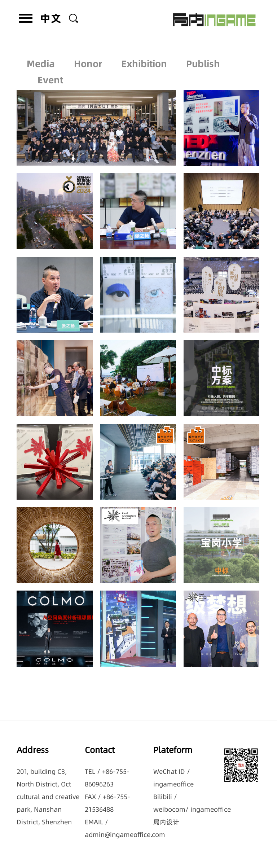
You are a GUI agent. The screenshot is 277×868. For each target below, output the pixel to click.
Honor (88, 58)
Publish (203, 58)
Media (41, 58)
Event (50, 74)
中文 (51, 18)
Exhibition (144, 58)
